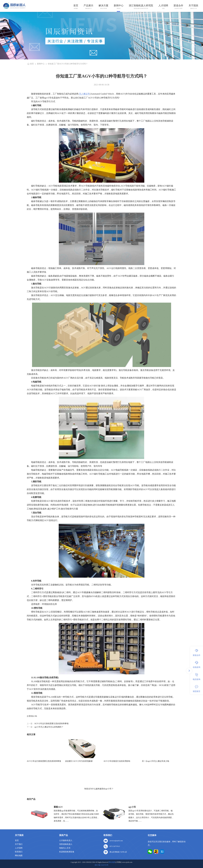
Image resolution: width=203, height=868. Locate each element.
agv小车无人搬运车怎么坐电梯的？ (49, 727)
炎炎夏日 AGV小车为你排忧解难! (79, 761)
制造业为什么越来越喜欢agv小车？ (99, 789)
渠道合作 (178, 6)
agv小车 (132, 807)
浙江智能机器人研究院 (141, 6)
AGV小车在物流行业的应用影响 (117, 761)
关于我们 (19, 844)
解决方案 (104, 6)
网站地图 (19, 856)
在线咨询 (197, 665)
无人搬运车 (84, 94)
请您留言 (197, 689)
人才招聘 (163, 6)
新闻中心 (119, 6)
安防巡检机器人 (66, 844)
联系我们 (19, 852)
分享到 (30, 716)
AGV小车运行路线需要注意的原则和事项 (51, 724)
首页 (76, 6)
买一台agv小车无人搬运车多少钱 (155, 761)
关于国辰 (193, 6)
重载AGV (58, 807)
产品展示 (88, 6)
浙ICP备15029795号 (102, 865)
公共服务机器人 (66, 840)
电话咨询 (197, 677)
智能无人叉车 (65, 848)
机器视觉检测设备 (67, 852)
